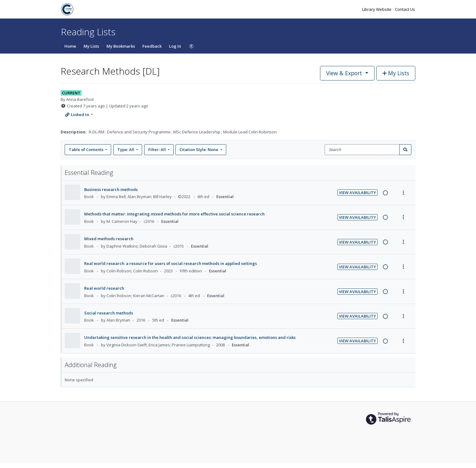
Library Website (377, 9)
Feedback (152, 46)
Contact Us (405, 9)
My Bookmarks (121, 46)
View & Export (345, 73)
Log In (175, 46)
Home (70, 46)
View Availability (357, 193)
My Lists (91, 46)
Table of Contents (87, 149)
